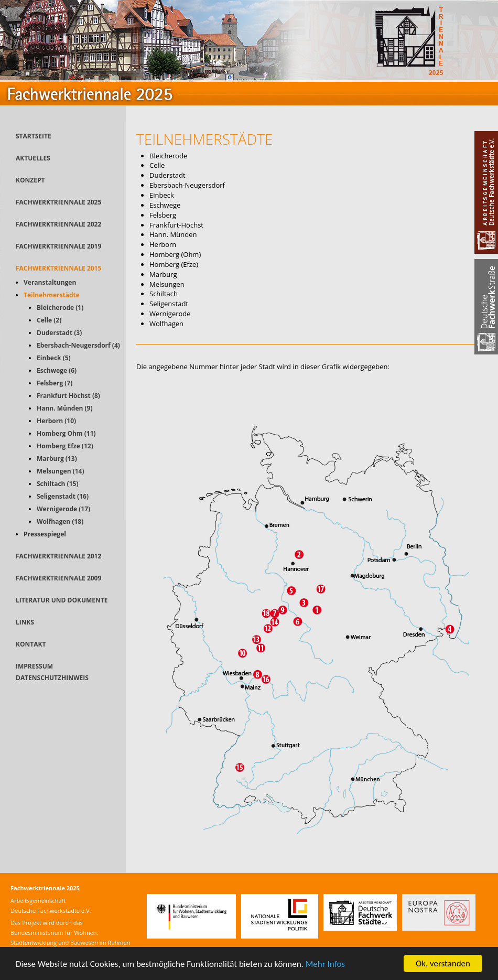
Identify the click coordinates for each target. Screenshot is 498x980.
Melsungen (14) (61, 471)
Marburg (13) (57, 459)
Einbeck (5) (54, 358)
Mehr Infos (325, 964)
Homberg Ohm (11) (66, 433)
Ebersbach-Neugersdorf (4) (78, 345)
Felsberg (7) (55, 383)
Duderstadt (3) (59, 333)
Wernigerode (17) (63, 509)
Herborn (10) (56, 421)
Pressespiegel (45, 534)
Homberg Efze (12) (65, 446)
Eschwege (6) (57, 370)
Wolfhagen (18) (60, 521)
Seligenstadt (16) (63, 496)
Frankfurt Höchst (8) (68, 396)
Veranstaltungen (50, 282)
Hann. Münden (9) (65, 408)
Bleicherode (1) (60, 308)
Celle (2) (49, 320)
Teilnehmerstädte (52, 295)
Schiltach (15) (57, 484)
